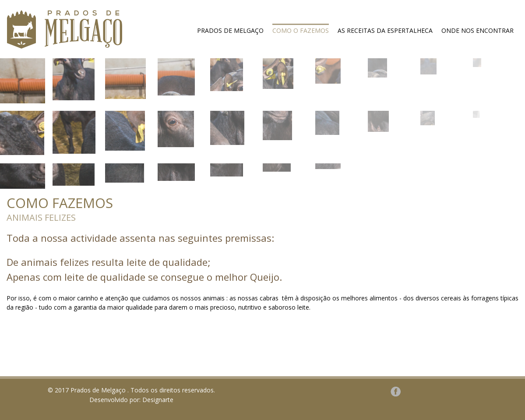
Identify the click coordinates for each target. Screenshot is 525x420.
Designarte (158, 400)
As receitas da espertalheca (385, 30)
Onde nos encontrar (477, 30)
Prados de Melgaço (230, 30)
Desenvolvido (109, 400)
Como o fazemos (301, 30)
